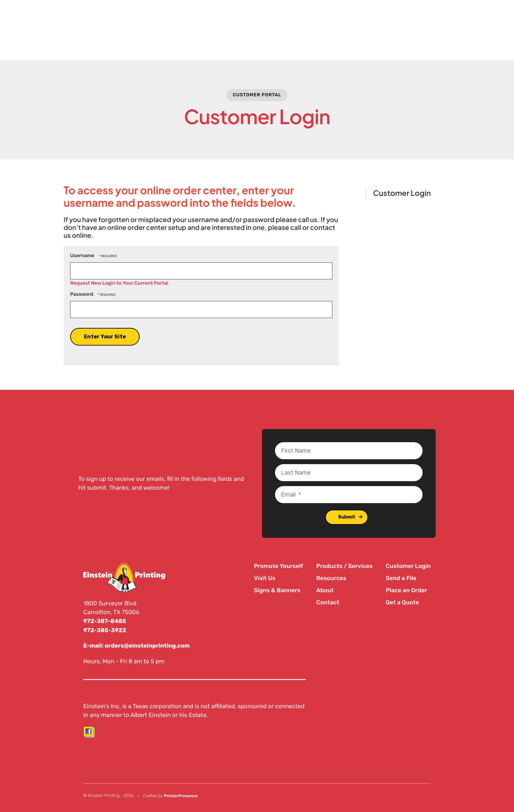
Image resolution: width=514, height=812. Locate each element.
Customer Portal (257, 95)
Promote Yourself (278, 566)
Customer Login (402, 193)
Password (82, 294)
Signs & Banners (277, 590)
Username (82, 255)
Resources (331, 578)
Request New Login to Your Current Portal (119, 283)
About (325, 590)
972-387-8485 (105, 621)
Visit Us (264, 578)
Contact (328, 602)
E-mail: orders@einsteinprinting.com (137, 645)
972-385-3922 (105, 630)
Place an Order (406, 590)
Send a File (401, 578)
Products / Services (345, 566)
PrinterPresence (181, 795)
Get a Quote (403, 602)
